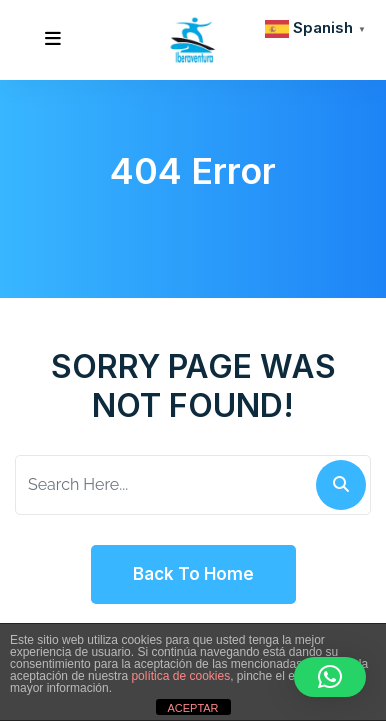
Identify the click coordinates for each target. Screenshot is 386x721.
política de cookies (180, 676)
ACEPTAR (192, 708)
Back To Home (193, 574)
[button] (330, 677)
